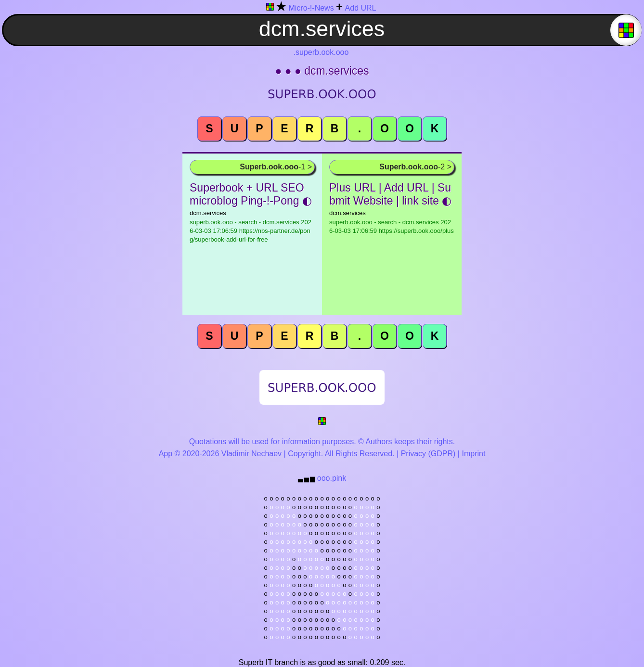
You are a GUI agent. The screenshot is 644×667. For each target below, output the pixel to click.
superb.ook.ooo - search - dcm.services (251, 231)
